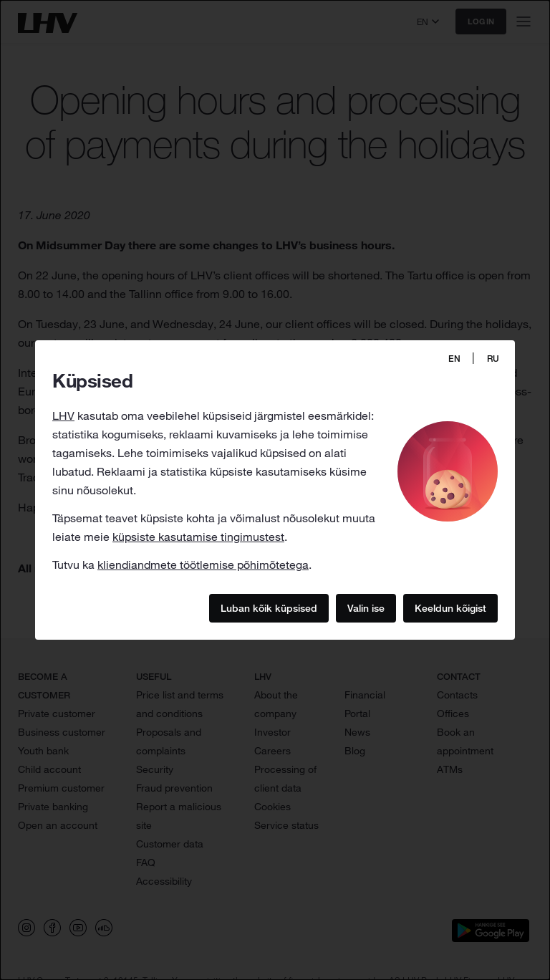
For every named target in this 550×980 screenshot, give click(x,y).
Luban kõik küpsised (269, 607)
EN (454, 359)
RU (493, 359)
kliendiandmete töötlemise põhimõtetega (203, 565)
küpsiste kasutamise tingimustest (198, 537)
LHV (63, 415)
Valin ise (366, 607)
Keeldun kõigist (450, 607)
